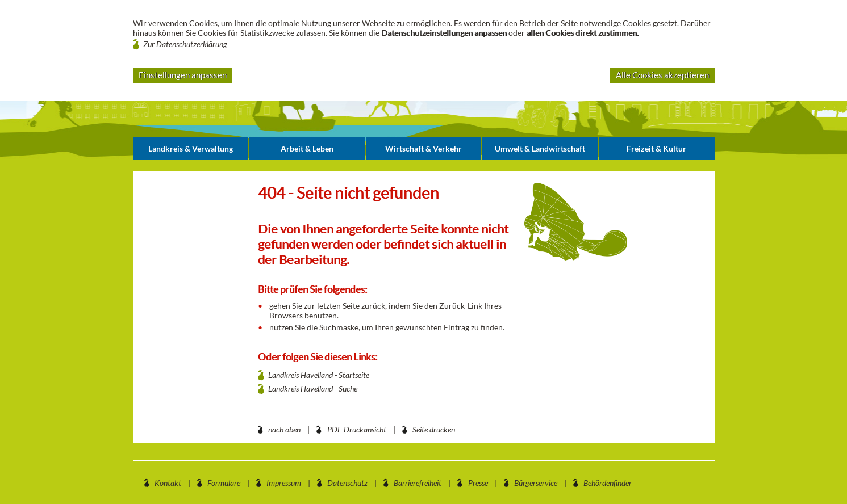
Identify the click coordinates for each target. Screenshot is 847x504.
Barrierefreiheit (418, 483)
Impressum (284, 483)
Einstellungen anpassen (183, 75)
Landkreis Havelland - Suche (313, 388)
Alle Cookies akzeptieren (662, 75)
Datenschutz (347, 483)
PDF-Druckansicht (357, 429)
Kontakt (168, 483)
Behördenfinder (608, 483)
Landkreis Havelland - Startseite (319, 375)
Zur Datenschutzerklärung (185, 44)
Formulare (224, 483)
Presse (478, 483)
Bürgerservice (536, 483)
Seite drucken (434, 429)
